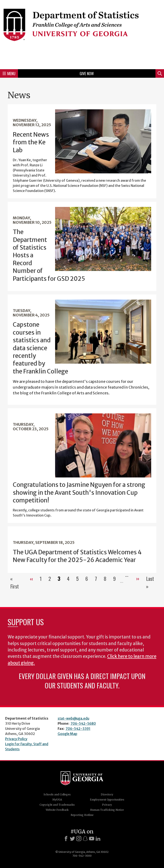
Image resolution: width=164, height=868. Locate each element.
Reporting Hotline (82, 815)
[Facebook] (66, 839)
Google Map (67, 734)
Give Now (87, 73)
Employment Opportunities (107, 800)
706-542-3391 (78, 729)
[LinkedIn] (98, 839)
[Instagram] (79, 839)
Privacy (107, 805)
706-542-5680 (83, 723)
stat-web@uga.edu (73, 718)
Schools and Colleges (57, 794)
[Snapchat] (85, 839)
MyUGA (57, 800)
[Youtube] (92, 839)
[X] (72, 839)
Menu (9, 73)
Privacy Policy (16, 739)
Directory (107, 794)
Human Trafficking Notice (107, 810)
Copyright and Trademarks (57, 805)
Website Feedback (57, 810)
